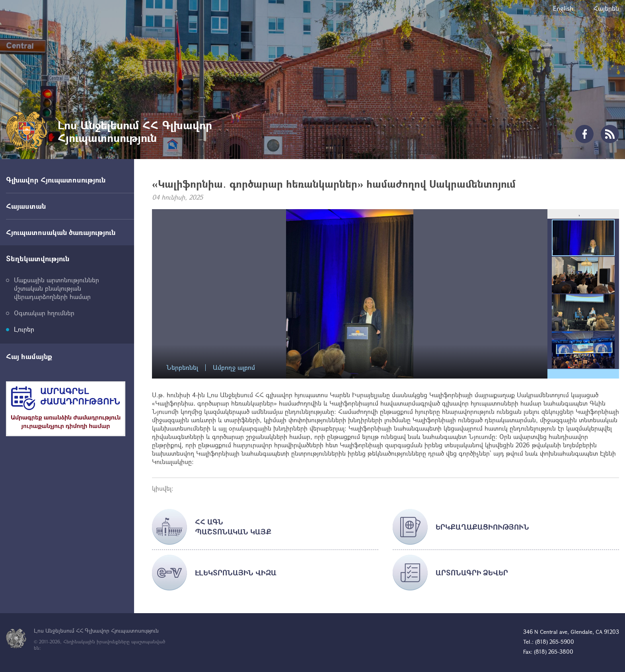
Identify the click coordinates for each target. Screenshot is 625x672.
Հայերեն (606, 8)
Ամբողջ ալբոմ (234, 368)
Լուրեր (24, 329)
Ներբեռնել (182, 368)
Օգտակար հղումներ (44, 313)
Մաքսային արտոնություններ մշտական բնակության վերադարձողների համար (56, 288)
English (563, 8)
